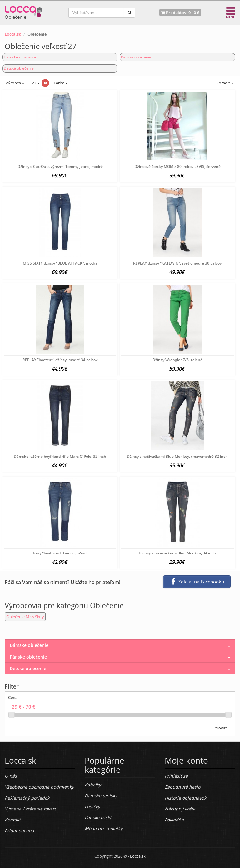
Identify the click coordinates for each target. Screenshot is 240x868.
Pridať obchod (19, 831)
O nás (11, 776)
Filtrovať (219, 728)
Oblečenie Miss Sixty (25, 617)
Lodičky (92, 807)
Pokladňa (174, 820)
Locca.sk (13, 34)
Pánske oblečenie (136, 57)
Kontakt (13, 820)
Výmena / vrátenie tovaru (31, 809)
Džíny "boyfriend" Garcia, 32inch (60, 553)
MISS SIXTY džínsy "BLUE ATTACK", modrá (60, 263)
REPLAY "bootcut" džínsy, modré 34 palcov (60, 360)
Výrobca (15, 83)
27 (35, 83)
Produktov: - (180, 13)
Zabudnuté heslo (182, 787)
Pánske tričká (98, 818)
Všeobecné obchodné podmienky (39, 787)
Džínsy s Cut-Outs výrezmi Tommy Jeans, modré (60, 167)
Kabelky (93, 785)
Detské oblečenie (19, 68)
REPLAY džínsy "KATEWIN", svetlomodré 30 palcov (177, 263)
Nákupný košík (180, 809)
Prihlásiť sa (176, 776)
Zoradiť (225, 83)
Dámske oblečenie (20, 57)
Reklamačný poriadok (27, 798)
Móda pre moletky (104, 828)
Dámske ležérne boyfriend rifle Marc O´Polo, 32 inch (60, 456)
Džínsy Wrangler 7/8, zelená (177, 360)
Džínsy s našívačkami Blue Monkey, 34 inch (177, 553)
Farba (61, 83)
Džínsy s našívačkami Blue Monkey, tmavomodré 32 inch (177, 456)
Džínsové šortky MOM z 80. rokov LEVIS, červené (177, 167)
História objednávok (185, 798)
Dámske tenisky (101, 796)
